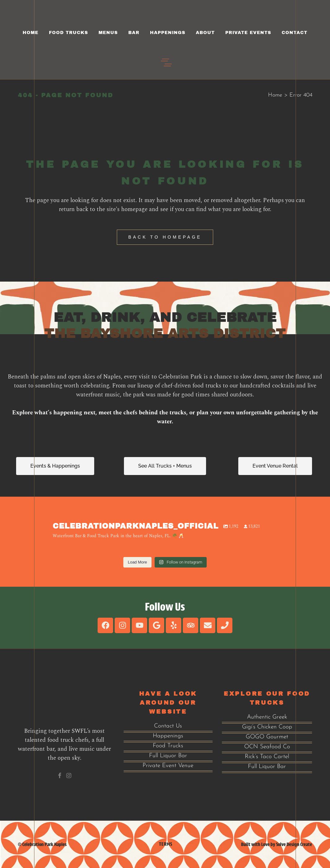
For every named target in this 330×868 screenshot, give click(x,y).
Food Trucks (168, 746)
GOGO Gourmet (267, 737)
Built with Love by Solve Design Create (277, 844)
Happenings (168, 736)
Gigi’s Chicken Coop (267, 727)
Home (275, 95)
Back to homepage (165, 237)
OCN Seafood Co (267, 747)
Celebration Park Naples (44, 844)
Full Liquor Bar (168, 756)
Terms (166, 844)
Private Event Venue (168, 766)
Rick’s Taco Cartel (267, 757)
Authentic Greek (267, 717)
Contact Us (168, 726)
